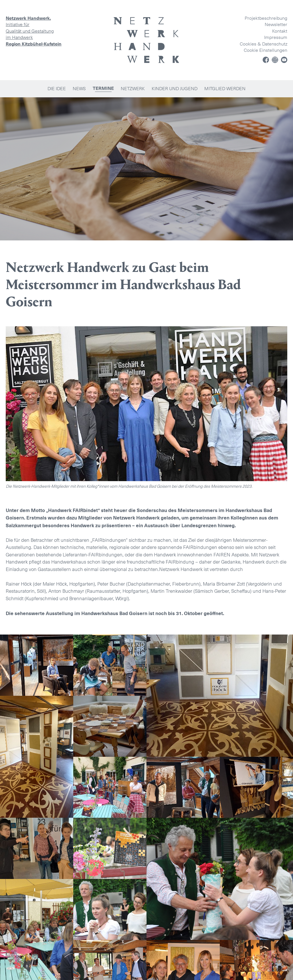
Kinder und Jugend (175, 89)
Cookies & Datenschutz (264, 44)
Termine (103, 88)
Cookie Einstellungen (266, 50)
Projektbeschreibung (266, 18)
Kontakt (280, 31)
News (79, 89)
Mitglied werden (225, 89)
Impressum (276, 37)
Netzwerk (133, 89)
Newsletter (276, 24)
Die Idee (57, 89)
